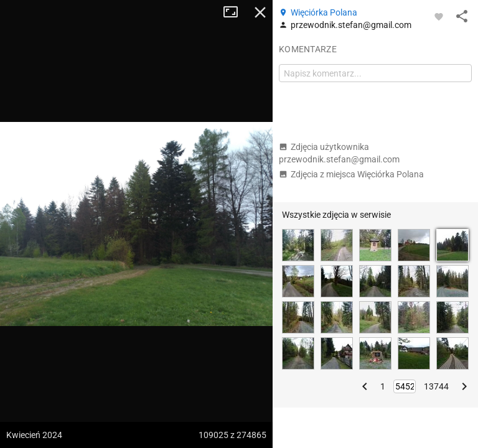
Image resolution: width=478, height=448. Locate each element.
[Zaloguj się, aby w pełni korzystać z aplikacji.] (439, 16)
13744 (436, 386)
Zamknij (260, 12)
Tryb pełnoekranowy (235, 12)
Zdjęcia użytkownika (339, 153)
